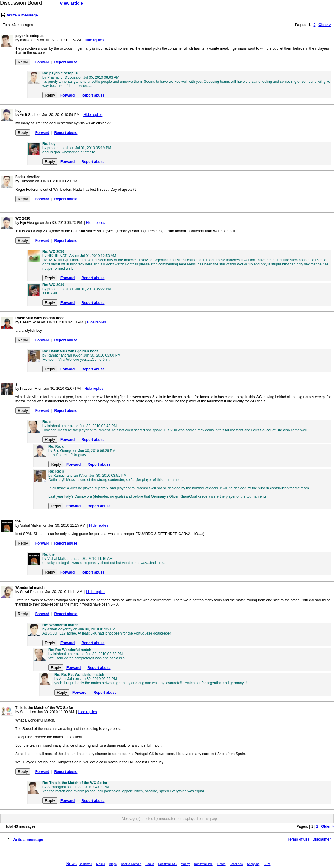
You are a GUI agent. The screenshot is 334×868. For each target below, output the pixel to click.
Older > (325, 25)
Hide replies (94, 40)
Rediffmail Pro (203, 864)
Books (150, 864)
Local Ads (236, 864)
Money (185, 864)
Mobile (100, 864)
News (71, 863)
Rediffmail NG (167, 864)
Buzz (267, 864)
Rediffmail (85, 864)
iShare (221, 864)
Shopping (253, 864)
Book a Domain (131, 864)
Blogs (113, 864)
